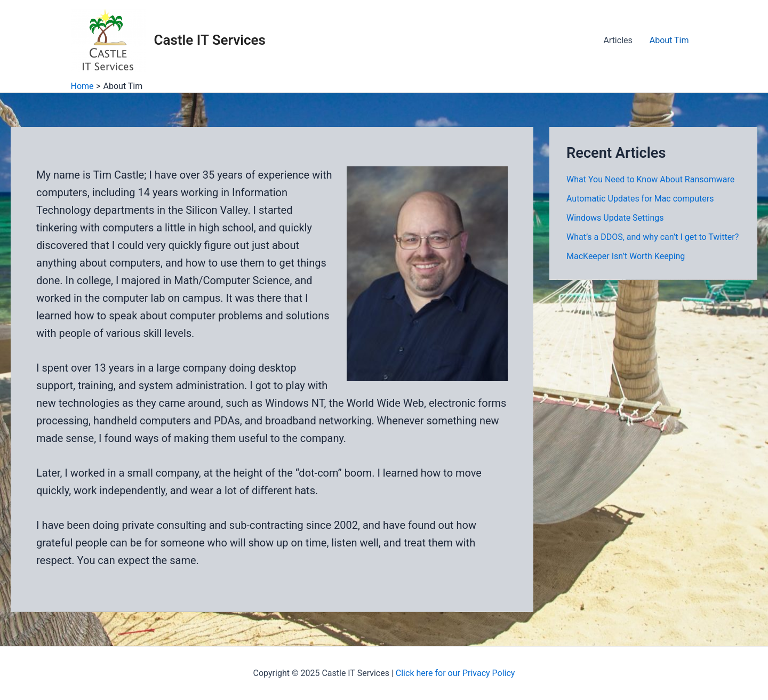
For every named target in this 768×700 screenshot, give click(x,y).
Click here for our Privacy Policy (455, 673)
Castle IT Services (210, 40)
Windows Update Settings (615, 218)
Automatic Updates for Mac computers (640, 199)
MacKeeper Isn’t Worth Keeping (626, 256)
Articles (618, 40)
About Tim (669, 40)
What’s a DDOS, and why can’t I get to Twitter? (653, 237)
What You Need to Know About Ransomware (650, 179)
